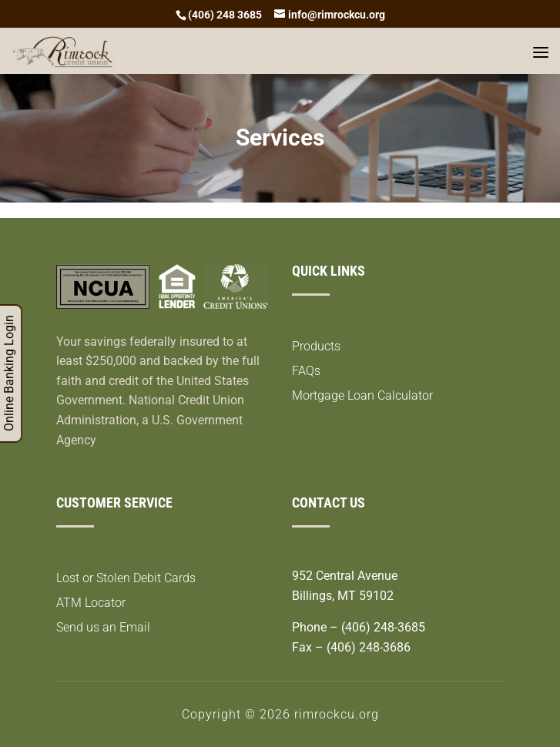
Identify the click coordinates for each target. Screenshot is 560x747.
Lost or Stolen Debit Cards (126, 578)
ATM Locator (91, 603)
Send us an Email (103, 627)
